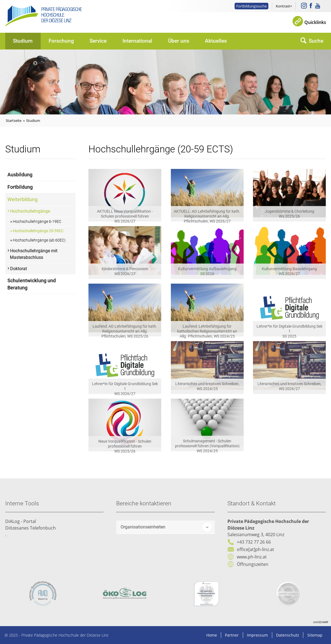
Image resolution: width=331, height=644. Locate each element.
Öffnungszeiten (253, 564)
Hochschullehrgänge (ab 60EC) (39, 240)
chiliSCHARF (321, 622)
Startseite (14, 120)
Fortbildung (20, 187)
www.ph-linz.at (252, 557)
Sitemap (315, 635)
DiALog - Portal (21, 521)
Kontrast (283, 6)
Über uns (179, 41)
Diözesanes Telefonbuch (30, 528)
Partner (232, 635)
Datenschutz (288, 635)
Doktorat (19, 269)
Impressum (257, 635)
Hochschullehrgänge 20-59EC (38, 231)
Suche (316, 41)
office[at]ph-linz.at (255, 549)
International (137, 41)
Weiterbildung (23, 199)
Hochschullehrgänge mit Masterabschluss (34, 254)
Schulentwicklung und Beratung (32, 284)
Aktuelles (216, 41)
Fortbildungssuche (251, 6)
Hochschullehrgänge (30, 211)
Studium (23, 41)
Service (98, 41)
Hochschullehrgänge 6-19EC (37, 222)
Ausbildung (20, 175)
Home (212, 635)
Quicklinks (315, 22)
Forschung (61, 41)
